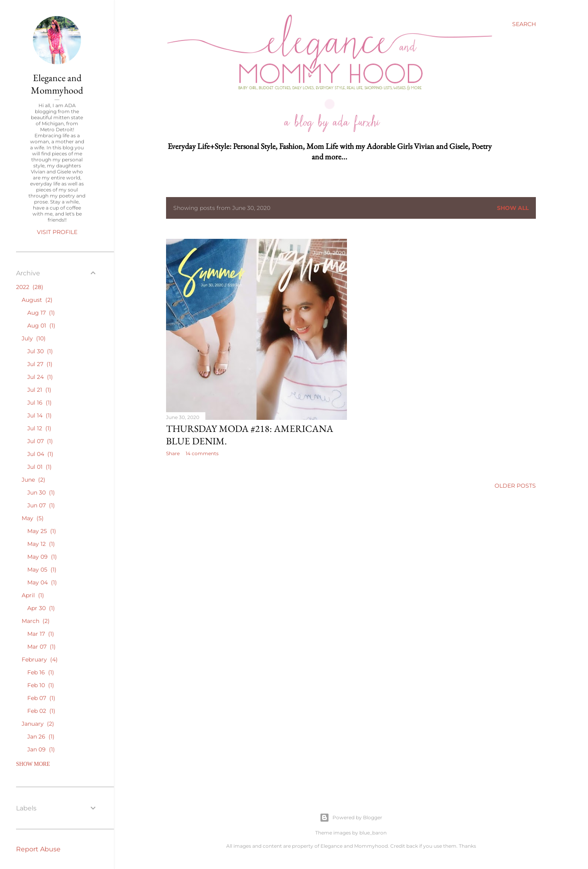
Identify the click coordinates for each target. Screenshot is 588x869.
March (36, 621)
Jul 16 (40, 403)
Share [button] (173, 453)
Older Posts (515, 486)
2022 (30, 287)
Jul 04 (40, 454)
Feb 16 (41, 672)
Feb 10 (41, 685)
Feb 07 (41, 698)
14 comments (202, 453)
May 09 (42, 557)
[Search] (524, 24)
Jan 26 (41, 737)
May (33, 518)
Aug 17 (41, 313)
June (33, 480)
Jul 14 (40, 415)
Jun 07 (41, 505)
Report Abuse (38, 849)
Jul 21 (39, 390)
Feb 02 (41, 711)
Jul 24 (40, 377)
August (37, 300)
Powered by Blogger (351, 818)
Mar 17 (41, 634)
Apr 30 (41, 608)
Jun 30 (41, 493)
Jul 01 (40, 467)
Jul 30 (40, 351)
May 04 (42, 582)
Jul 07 (40, 441)
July (34, 338)
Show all (513, 208)
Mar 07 (42, 647)
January (38, 724)
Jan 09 (41, 749)
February (40, 659)
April (33, 595)
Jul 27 (40, 364)
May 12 (41, 544)
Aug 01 (41, 326)
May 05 (42, 570)
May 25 (42, 531)
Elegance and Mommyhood (57, 84)
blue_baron (373, 833)
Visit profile (57, 232)
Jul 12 (39, 428)
